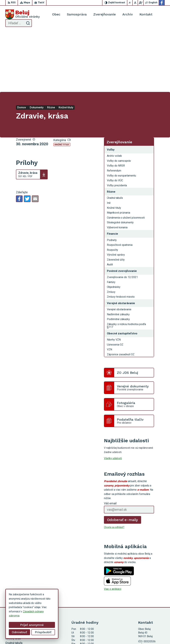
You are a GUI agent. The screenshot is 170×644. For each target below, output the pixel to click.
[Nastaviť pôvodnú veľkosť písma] (135, 3)
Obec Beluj (116, 635)
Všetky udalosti (113, 397)
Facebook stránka (148, 606)
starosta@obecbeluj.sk (151, 602)
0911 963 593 (146, 595)
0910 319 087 (146, 599)
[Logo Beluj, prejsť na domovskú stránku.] (23, 14)
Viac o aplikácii (113, 528)
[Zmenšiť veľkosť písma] (130, 3)
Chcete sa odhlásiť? (114, 466)
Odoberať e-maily (123, 459)
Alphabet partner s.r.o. (75, 635)
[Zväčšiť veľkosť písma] (141, 3)
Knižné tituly (62, 84)
